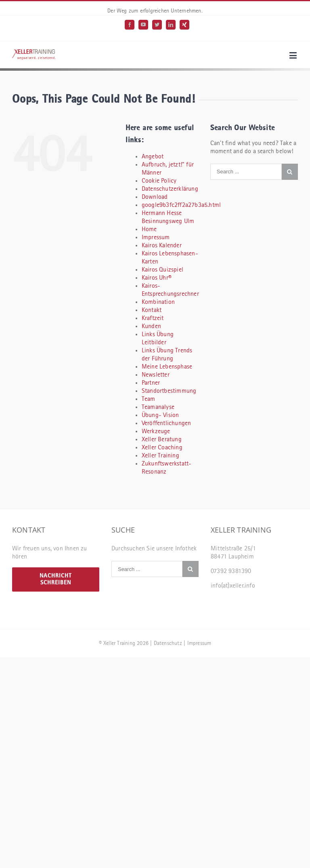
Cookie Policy (159, 181)
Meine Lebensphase (167, 367)
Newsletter (156, 375)
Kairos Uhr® (157, 278)
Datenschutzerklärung (170, 189)
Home (149, 230)
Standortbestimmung (169, 391)
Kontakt (152, 310)
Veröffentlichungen (167, 423)
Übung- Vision (160, 415)
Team (149, 399)
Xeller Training (160, 456)
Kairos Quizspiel (162, 270)
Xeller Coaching (162, 448)
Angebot (153, 157)
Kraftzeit (153, 318)
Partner (151, 383)
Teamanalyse (158, 407)
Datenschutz (168, 643)
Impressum (156, 238)
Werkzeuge (156, 432)
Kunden (151, 327)
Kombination (158, 302)
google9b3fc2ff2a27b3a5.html (181, 205)
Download (155, 197)
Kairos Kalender (162, 246)
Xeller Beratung (162, 440)
